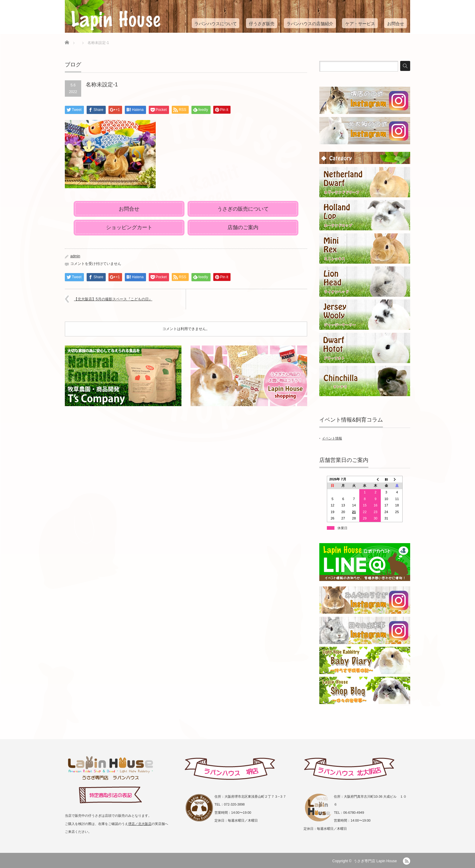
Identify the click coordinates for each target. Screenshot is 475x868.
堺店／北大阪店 (140, 824)
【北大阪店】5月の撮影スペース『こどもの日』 (113, 299)
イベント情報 (332, 438)
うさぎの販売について (243, 209)
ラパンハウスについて (216, 24)
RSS (407, 861)
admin (75, 256)
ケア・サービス (360, 24)
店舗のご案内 (243, 227)
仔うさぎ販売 (262, 24)
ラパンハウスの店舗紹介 (310, 24)
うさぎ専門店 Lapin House (375, 861)
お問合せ (396, 24)
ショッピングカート (129, 227)
